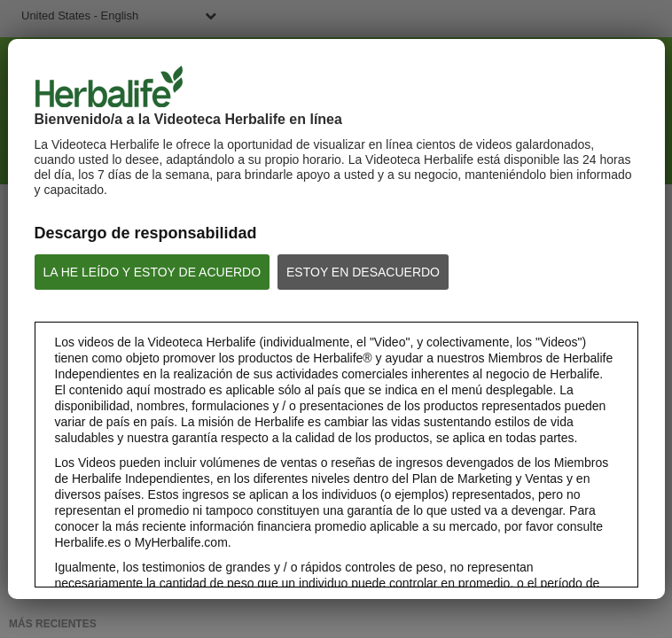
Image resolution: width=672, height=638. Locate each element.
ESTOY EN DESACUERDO (363, 272)
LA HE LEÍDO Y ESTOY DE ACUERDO (152, 272)
